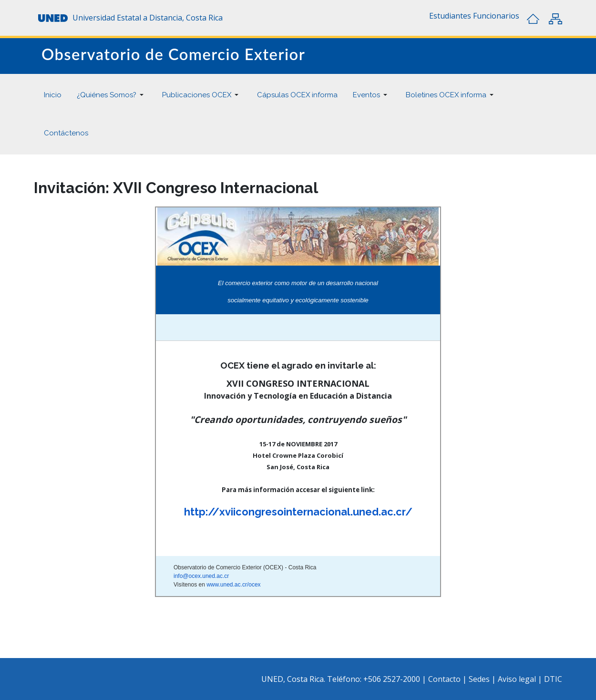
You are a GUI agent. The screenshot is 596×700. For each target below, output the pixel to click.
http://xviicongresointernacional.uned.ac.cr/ (298, 512)
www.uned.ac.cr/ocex (233, 585)
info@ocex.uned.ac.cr (201, 576)
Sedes (480, 679)
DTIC (553, 679)
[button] (450, 16)
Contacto (445, 679)
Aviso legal (517, 679)
